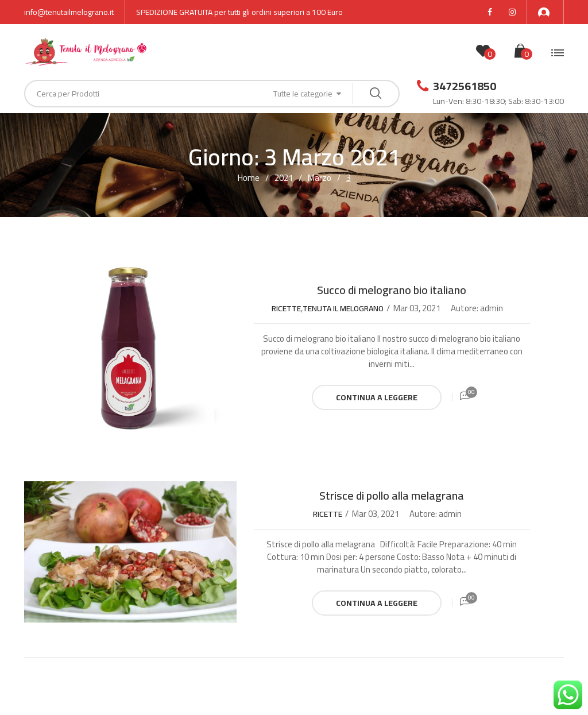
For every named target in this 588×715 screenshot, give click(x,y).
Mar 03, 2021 (417, 308)
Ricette (286, 308)
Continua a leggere (377, 397)
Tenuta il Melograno (343, 308)
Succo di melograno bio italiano (392, 290)
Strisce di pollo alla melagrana (392, 495)
